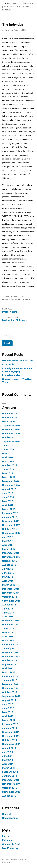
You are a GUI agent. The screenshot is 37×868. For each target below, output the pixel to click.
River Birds (8, 364)
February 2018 (10, 513)
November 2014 (11, 625)
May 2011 (8, 760)
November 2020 (11, 434)
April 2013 (8, 668)
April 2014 (8, 637)
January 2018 (10, 517)
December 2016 (11, 553)
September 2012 (11, 696)
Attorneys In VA (10, 4)
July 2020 (8, 445)
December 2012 (11, 684)
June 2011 (8, 756)
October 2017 (10, 529)
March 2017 (9, 549)
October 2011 (10, 740)
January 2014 (10, 648)
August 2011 (9, 748)
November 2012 (11, 688)
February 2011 (10, 772)
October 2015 (10, 597)
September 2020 (11, 441)
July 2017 (8, 537)
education (28, 299)
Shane (7, 30)
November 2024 (11, 414)
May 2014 (8, 633)
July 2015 (8, 609)
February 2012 (10, 724)
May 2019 (8, 473)
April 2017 (8, 545)
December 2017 (11, 521)
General (7, 299)
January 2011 (10, 776)
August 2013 (9, 664)
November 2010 (11, 784)
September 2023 (11, 425)
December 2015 (11, 589)
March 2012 (9, 720)
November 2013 (11, 656)
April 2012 (8, 716)
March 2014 (9, 640)
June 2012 (8, 708)
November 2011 (11, 736)
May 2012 (8, 712)
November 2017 (11, 525)
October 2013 (10, 660)
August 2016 (9, 565)
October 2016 (10, 561)
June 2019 (8, 469)
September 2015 (11, 601)
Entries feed (9, 840)
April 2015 (8, 617)
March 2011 (9, 768)
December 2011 (11, 732)
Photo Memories (11, 375)
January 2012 (10, 728)
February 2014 (10, 644)
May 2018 (8, 501)
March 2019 (9, 477)
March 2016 (9, 585)
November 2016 (11, 557)
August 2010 (9, 796)
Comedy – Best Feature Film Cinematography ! (18, 370)
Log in (6, 836)
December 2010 (11, 780)
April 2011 (8, 764)
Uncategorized (16, 299)
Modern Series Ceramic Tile (17, 360)
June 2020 (8, 449)
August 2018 (9, 489)
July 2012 (8, 704)
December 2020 (11, 429)
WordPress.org (10, 848)
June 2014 (8, 629)
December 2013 (11, 652)
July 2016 (8, 569)
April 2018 (8, 505)
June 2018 (8, 497)
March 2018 (9, 509)
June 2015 (8, 613)
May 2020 (8, 453)
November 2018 (11, 485)
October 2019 (10, 465)
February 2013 (10, 676)
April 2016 (8, 581)
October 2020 (10, 437)
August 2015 (9, 605)
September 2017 (11, 533)
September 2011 (11, 744)
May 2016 (8, 577)
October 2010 (10, 788)
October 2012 (10, 692)
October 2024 (10, 418)
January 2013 (10, 680)
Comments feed (11, 844)
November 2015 (11, 593)
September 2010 (11, 792)
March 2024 (9, 422)
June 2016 (8, 573)
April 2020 (8, 457)
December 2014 (11, 621)
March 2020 (9, 461)
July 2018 (8, 493)
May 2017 (8, 541)
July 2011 (8, 752)
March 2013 (9, 672)
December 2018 (11, 481)
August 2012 (9, 700)
